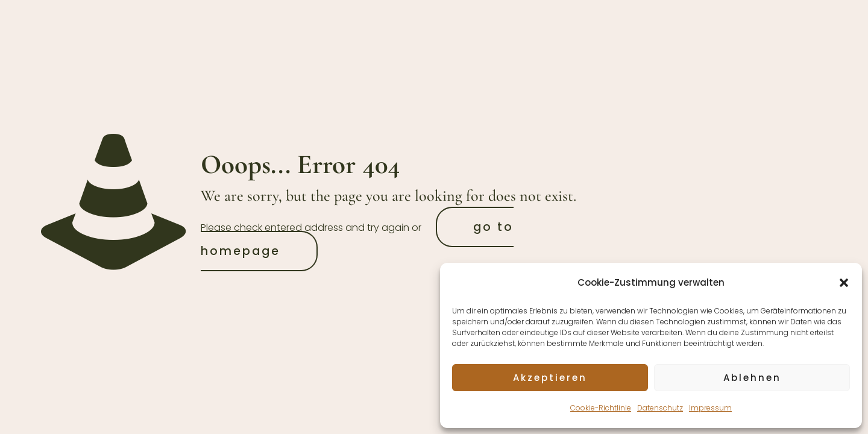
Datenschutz (660, 408)
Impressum (710, 408)
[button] (844, 283)
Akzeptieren (550, 378)
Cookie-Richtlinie (601, 408)
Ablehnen (752, 378)
